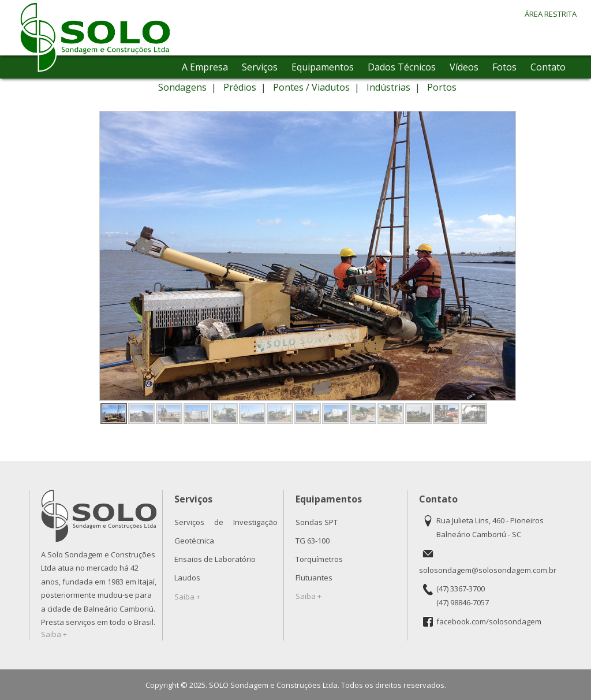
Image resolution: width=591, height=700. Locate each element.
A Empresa (205, 67)
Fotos (504, 67)
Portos (442, 87)
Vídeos (464, 67)
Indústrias (388, 87)
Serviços (260, 67)
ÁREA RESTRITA (551, 14)
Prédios (240, 87)
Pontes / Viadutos (311, 87)
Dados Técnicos (402, 67)
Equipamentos (323, 67)
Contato (548, 67)
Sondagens (182, 87)
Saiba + (54, 634)
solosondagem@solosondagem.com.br (488, 570)
